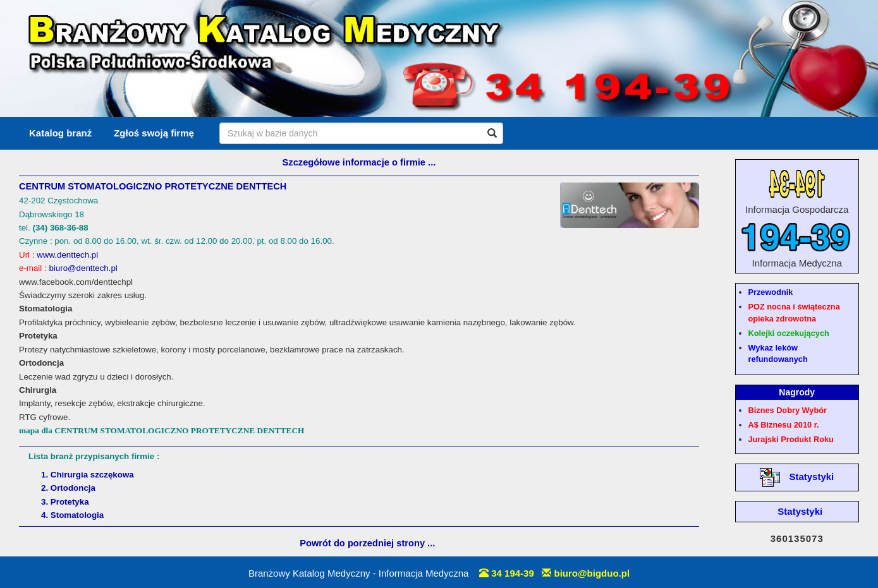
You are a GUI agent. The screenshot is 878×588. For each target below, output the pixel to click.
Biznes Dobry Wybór (788, 410)
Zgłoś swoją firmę (154, 133)
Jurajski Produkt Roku (791, 439)
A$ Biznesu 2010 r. (784, 425)
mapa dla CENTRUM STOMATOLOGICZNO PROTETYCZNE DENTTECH (162, 430)
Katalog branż (60, 133)
